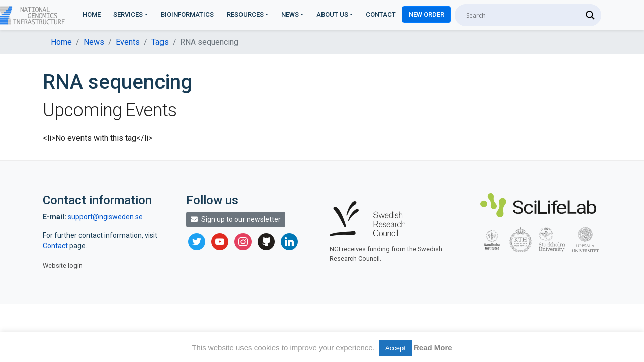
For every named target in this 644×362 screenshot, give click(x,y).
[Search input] (524, 15)
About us (332, 14)
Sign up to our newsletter (236, 219)
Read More (433, 348)
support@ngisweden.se (105, 217)
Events (128, 42)
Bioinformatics (187, 14)
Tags (160, 42)
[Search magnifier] (590, 15)
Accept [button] (395, 348)
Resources (245, 14)
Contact (381, 14)
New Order (426, 14)
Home (92, 14)
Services (128, 14)
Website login (63, 266)
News (290, 14)
